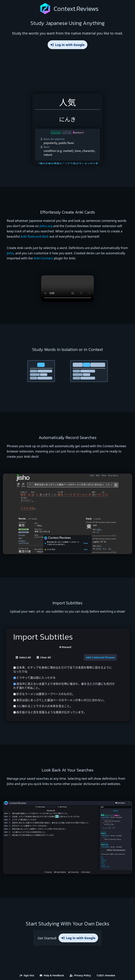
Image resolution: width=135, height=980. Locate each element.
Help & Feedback (52, 975)
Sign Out (27, 975)
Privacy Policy (80, 975)
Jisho (10, 253)
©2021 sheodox (106, 975)
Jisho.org (46, 226)
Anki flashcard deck (35, 236)
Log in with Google (67, 45)
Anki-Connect (43, 258)
